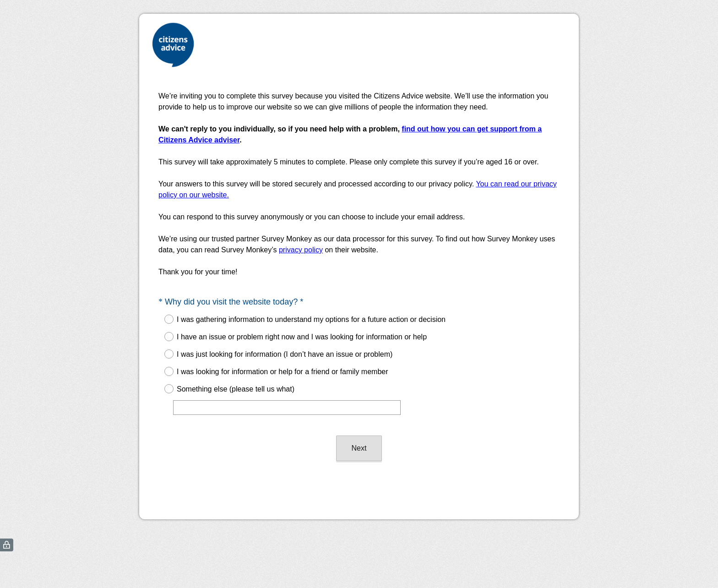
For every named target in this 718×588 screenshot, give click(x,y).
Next (359, 448)
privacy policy (301, 250)
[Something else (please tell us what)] (287, 408)
